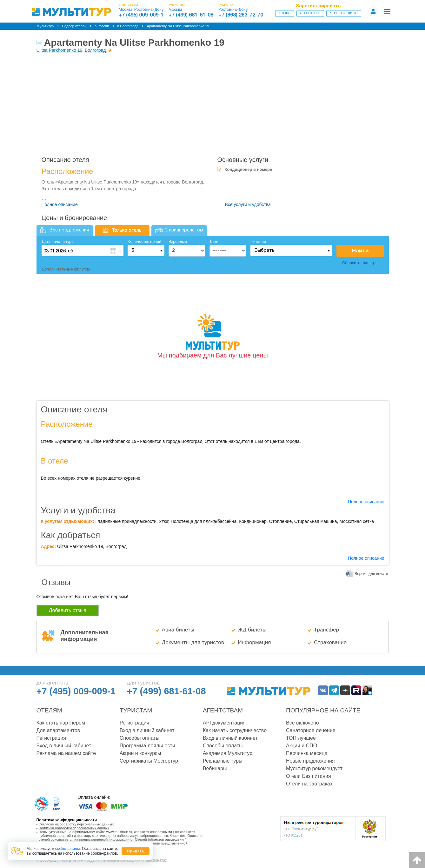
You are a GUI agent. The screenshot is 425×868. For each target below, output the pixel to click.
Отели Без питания (309, 776)
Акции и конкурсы (140, 753)
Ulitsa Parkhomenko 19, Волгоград (72, 50)
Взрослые (178, 242)
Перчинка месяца (307, 753)
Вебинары (215, 768)
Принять (136, 851)
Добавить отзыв (68, 610)
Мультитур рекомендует (314, 768)
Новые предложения (310, 761)
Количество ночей (144, 242)
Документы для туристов (193, 642)
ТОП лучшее (301, 738)
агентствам (128, 5)
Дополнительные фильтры (66, 269)
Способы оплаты (140, 738)
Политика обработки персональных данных (74, 828)
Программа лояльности (147, 746)
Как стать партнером (61, 723)
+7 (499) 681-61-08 (191, 15)
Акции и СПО (302, 746)
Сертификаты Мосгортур (149, 761)
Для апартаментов (58, 730)
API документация (224, 723)
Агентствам (223, 710)
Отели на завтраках (309, 784)
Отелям (49, 710)
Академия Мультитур (228, 753)
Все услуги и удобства (248, 204)
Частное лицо (344, 13)
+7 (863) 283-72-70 (241, 15)
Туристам (136, 710)
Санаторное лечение (311, 730)
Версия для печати (371, 574)
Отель (285, 13)
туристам (177, 5)
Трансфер (326, 630)
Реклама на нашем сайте (66, 753)
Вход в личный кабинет (64, 746)
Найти (360, 251)
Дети (214, 242)
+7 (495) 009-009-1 (141, 15)
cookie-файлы (68, 849)
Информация (254, 642)
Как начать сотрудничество (235, 730)
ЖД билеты (252, 630)
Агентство (310, 13)
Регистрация (51, 738)
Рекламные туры (223, 761)
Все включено (302, 723)
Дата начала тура (58, 242)
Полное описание (60, 204)
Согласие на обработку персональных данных (76, 824)
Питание (258, 242)
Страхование (330, 642)
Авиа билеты (178, 630)
